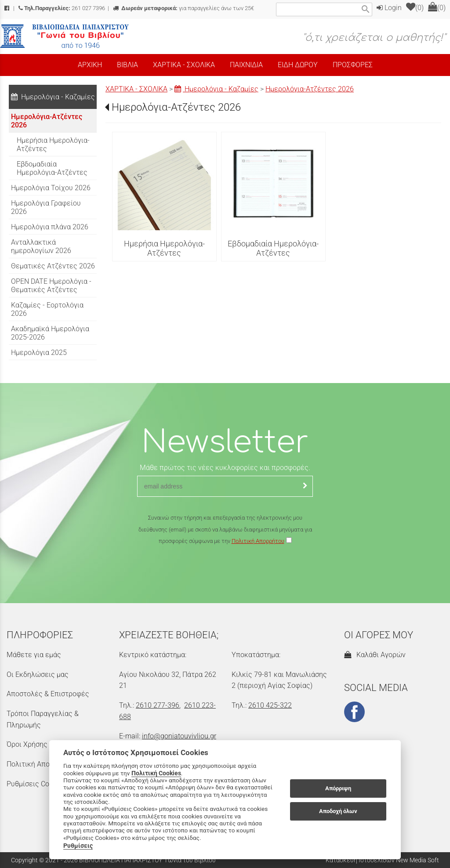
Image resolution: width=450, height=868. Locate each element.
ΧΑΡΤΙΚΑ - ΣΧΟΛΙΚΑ (136, 89)
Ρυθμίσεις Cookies (36, 784)
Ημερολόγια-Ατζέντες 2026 (310, 89)
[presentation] (225, 573)
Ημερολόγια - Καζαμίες (216, 89)
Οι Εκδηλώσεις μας (38, 675)
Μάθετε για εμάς (34, 655)
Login (389, 8)
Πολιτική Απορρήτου (258, 541)
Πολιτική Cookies (156, 773)
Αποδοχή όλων (338, 811)
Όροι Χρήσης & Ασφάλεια (47, 744)
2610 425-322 (270, 705)
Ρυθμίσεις (78, 846)
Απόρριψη (338, 788)
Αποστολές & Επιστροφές (48, 694)
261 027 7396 (62, 8)
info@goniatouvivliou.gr (179, 736)
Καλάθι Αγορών (375, 655)
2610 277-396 (158, 705)
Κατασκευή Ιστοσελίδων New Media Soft (382, 860)
